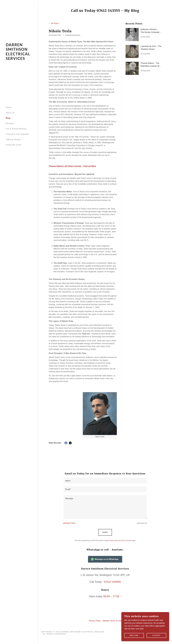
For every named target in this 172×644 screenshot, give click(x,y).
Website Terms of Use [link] (112, 621)
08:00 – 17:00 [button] (111, 596)
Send (105, 532)
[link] (19, 59)
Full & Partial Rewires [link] (16, 129)
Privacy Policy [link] (113, 541)
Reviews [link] (10, 123)
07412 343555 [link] (112, 582)
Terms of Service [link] (126, 541)
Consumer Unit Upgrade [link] (17, 134)
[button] (64, 523)
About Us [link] (10, 113)
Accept (156, 635)
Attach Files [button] (70, 523)
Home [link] (9, 107)
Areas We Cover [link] (14, 145)
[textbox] (105, 481)
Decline (134, 635)
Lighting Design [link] (13, 139)
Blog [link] (8, 118)
